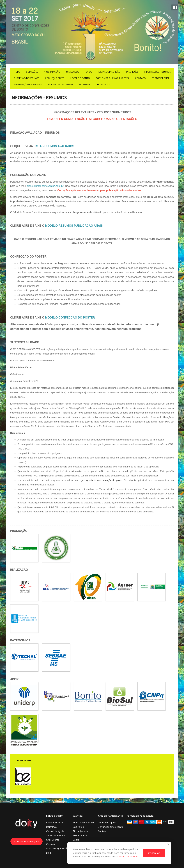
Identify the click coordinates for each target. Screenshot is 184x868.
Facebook (175, 7)
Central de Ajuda (55, 831)
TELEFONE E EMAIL (161, 78)
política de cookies (128, 857)
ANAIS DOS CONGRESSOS (60, 84)
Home (17, 72)
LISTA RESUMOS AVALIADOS (54, 146)
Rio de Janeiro (80, 831)
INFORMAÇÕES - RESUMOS (157, 72)
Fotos (88, 72)
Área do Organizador (58, 848)
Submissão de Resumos (27, 78)
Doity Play (52, 827)
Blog (49, 853)
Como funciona (54, 822)
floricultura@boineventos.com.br (45, 186)
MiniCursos (73, 72)
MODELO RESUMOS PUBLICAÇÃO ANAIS (74, 226)
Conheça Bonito (55, 78)
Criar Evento (53, 840)
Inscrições (132, 72)
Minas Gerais (80, 835)
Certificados (103, 84)
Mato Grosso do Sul (84, 822)
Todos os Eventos (56, 835)
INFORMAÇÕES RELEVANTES (28, 84)
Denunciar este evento (110, 827)
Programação (52, 72)
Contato (140, 78)
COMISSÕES (32, 72)
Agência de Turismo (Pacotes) (112, 78)
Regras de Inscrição (109, 72)
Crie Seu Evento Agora (27, 841)
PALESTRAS (84, 84)
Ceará (76, 840)
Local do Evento (80, 78)
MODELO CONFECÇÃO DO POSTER (70, 318)
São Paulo (78, 827)
